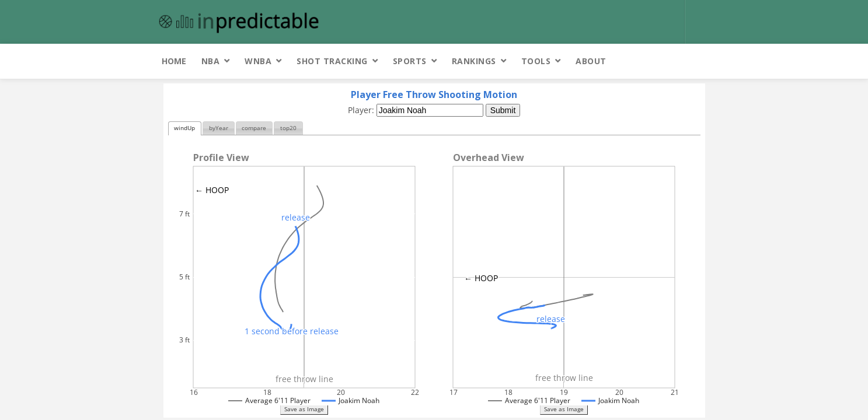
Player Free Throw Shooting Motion (434, 94)
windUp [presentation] (184, 128)
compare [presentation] (254, 128)
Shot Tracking (332, 61)
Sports (410, 61)
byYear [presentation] (219, 128)
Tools (536, 61)
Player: (362, 110)
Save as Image (304, 409)
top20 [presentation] (288, 128)
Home (174, 61)
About (591, 61)
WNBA (258, 61)
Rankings (474, 61)
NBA (211, 61)
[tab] (185, 129)
